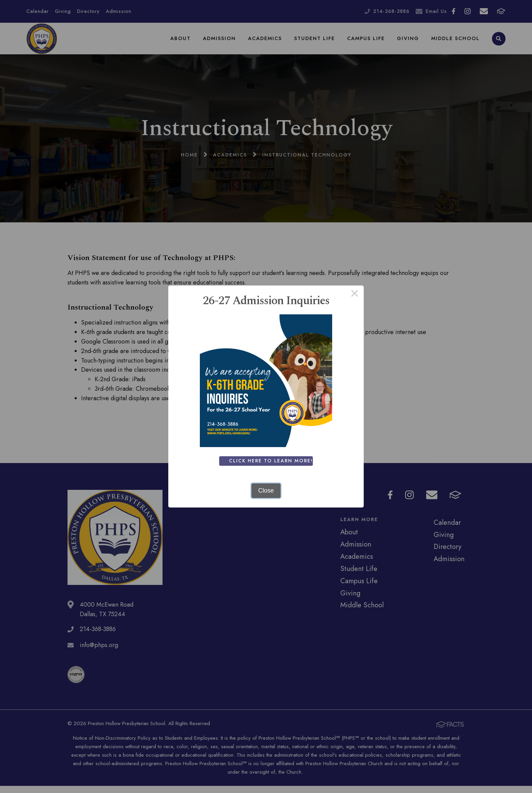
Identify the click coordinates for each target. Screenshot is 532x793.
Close (266, 491)
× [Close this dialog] (354, 295)
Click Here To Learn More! (272, 461)
